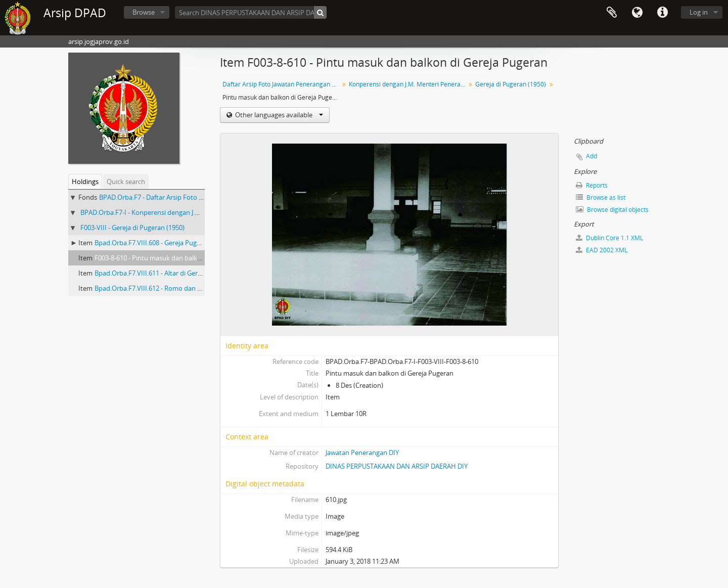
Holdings (85, 182)
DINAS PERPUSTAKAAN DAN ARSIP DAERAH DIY (397, 466)
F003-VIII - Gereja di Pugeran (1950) (132, 228)
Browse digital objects (612, 210)
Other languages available (278, 115)
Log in (699, 12)
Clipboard (612, 13)
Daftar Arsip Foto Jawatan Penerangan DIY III (282, 84)
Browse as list (601, 197)
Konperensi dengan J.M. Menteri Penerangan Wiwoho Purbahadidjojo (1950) (408, 84)
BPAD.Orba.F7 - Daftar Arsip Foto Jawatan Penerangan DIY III (189, 197)
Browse (144, 12)
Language (637, 13)
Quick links (662, 13)
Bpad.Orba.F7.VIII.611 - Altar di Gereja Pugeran (164, 273)
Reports (592, 185)
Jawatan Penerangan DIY (362, 453)
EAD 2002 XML (602, 250)
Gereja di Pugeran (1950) (511, 84)
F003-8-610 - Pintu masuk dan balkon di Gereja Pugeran (177, 258)
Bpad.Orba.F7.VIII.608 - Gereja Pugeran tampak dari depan (182, 243)
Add (591, 156)
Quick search (126, 182)
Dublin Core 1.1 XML (609, 238)
